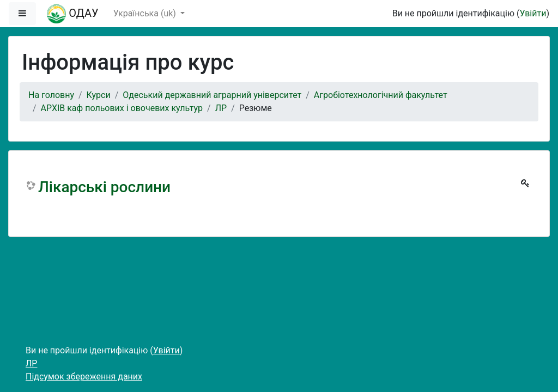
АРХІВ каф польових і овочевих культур (122, 108)
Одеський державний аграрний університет (212, 95)
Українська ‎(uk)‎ (146, 13)
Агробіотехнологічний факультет (381, 95)
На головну (51, 95)
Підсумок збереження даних (84, 376)
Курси (99, 95)
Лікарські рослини (104, 187)
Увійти (533, 13)
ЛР (221, 108)
